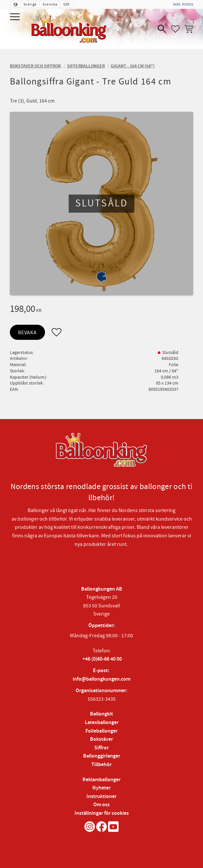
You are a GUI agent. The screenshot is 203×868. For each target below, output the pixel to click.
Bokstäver (101, 739)
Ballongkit (101, 714)
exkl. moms (183, 4)
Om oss (101, 805)
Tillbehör (101, 765)
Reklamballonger (101, 780)
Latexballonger (102, 723)
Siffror (101, 748)
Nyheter (101, 788)
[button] (16, 17)
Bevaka (27, 333)
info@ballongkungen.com (101, 679)
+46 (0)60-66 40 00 (102, 659)
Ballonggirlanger (102, 756)
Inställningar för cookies (102, 813)
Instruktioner (101, 797)
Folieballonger (101, 731)
